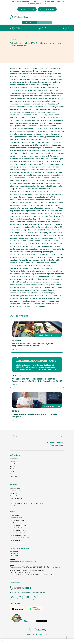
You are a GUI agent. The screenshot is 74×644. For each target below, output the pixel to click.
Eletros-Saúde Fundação (17, 520)
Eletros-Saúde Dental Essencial (19, 525)
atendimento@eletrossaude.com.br (24, 561)
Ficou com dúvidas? (56, 442)
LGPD (12, 479)
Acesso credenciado (47, 9)
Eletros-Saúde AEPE (16, 540)
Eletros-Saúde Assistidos (17, 543)
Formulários (13, 501)
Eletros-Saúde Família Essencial (19, 538)
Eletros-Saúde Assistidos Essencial (20, 533)
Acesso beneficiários (27, 9)
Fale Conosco (14, 471)
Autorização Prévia (16, 491)
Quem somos (14, 459)
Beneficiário (29, 23)
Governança (13, 461)
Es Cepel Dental (14, 515)
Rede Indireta (14, 496)
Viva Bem (13, 469)
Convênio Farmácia (16, 498)
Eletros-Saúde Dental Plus (18, 530)
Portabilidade (14, 506)
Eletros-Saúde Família (16, 528)
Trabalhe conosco (15, 583)
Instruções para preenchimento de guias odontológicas (26, 503)
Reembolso (13, 493)
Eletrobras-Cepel (15, 523)
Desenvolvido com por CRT (37, 634)
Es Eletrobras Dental (16, 518)
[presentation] (11, 28)
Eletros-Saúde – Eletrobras (18, 535)
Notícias (12, 466)
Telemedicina (14, 464)
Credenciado (44, 23)
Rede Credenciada (15, 488)
